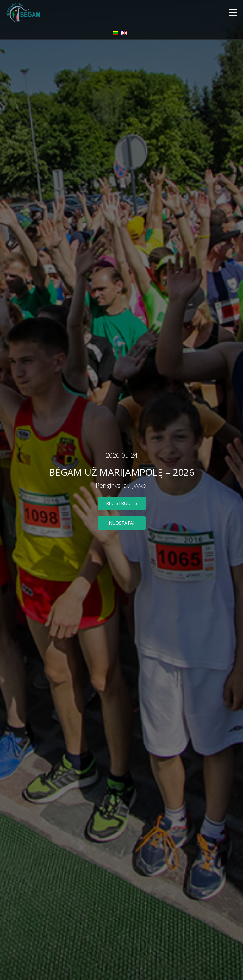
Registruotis (122, 503)
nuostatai (121, 523)
